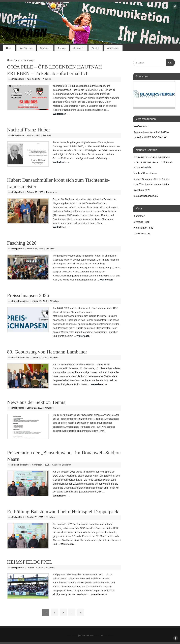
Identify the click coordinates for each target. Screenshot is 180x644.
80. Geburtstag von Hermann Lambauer (47, 352)
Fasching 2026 (22, 243)
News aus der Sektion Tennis (36, 402)
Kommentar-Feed (144, 228)
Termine (62, 48)
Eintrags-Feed (142, 222)
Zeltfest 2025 (141, 126)
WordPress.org (142, 234)
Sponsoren (79, 48)
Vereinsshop (113, 48)
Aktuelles (47, 79)
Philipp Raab (18, 79)
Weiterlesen (61, 114)
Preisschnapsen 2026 (28, 295)
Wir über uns (26, 48)
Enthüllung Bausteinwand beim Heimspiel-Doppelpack (63, 511)
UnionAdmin (18, 135)
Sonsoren (66, 465)
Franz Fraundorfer (21, 301)
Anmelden (139, 216)
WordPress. (109, 635)
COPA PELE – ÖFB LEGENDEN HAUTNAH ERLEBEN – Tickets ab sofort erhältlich (153, 162)
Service (96, 48)
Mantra (97, 635)
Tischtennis (51, 192)
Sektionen (45, 48)
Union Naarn (14, 60)
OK (169, 62)
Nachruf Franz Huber (29, 130)
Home (9, 48)
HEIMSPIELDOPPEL (30, 562)
